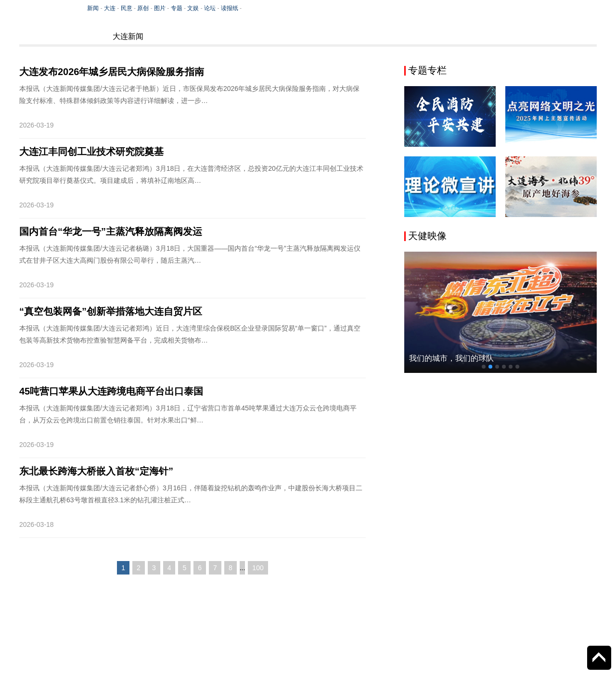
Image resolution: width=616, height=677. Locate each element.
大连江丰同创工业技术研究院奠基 (91, 152)
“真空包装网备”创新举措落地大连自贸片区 (111, 311)
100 (258, 568)
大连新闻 (128, 36)
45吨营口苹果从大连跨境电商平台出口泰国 (111, 391)
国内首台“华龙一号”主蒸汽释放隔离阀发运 (111, 231)
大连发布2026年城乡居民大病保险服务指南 (112, 72)
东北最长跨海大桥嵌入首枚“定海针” (96, 471)
